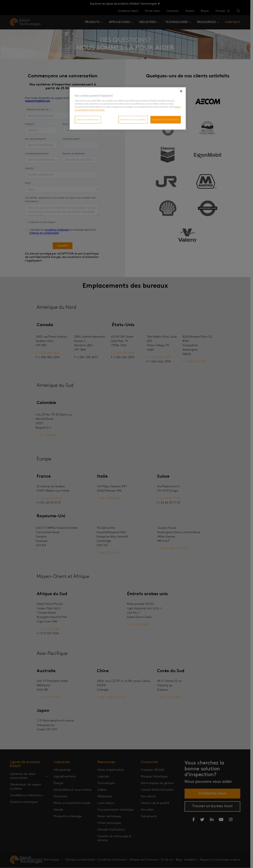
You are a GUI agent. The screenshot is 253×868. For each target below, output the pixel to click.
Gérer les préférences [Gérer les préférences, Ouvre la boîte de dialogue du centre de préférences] (88, 120)
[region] (128, 108)
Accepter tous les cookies (166, 120)
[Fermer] (181, 91)
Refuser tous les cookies (133, 120)
